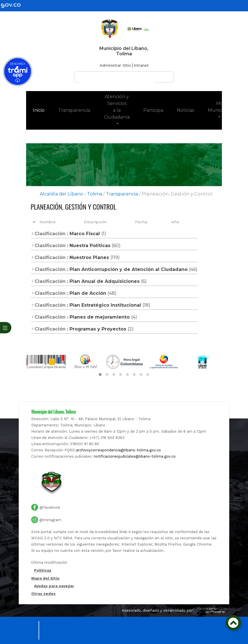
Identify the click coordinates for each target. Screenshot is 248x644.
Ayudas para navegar (54, 586)
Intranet (141, 65)
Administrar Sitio (115, 65)
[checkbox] (34, 222)
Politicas (43, 571)
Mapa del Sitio (45, 578)
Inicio (42, 110)
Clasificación (48, 234)
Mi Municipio (219, 107)
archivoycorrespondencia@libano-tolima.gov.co (118, 450)
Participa (153, 110)
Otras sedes (43, 594)
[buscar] (117, 79)
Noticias (185, 110)
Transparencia (74, 110)
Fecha (141, 222)
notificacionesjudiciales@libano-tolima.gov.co (135, 456)
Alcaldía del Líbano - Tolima (71, 194)
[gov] (14, 5)
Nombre (48, 222)
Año (175, 222)
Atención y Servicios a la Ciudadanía (117, 107)
